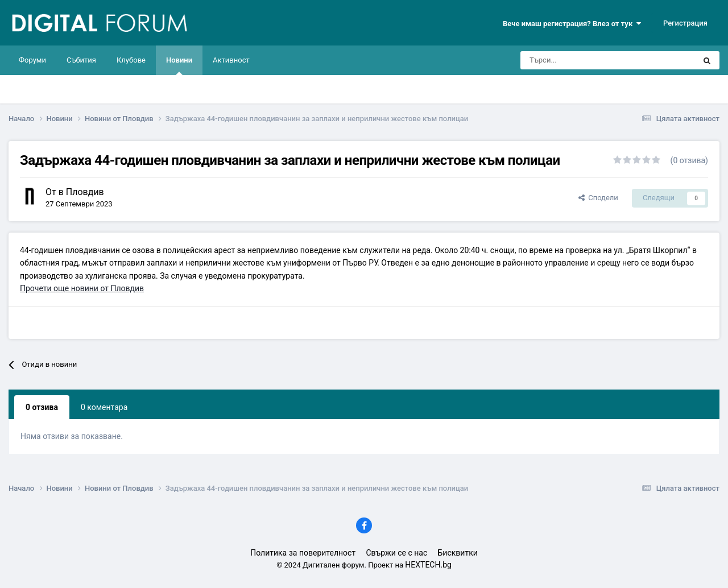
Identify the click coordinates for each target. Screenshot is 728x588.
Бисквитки (458, 553)
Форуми (32, 60)
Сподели (598, 198)
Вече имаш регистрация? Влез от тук (572, 24)
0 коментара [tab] (104, 407)
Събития (81, 60)
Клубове (131, 60)
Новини (179, 65)
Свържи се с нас (396, 553)
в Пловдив (81, 192)
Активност (231, 60)
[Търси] (576, 60)
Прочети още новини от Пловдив (82, 288)
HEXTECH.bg (428, 565)
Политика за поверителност (303, 553)
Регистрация (685, 23)
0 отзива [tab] (42, 407)
